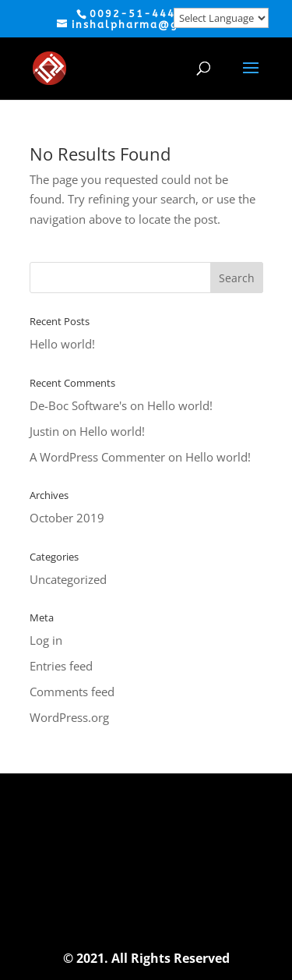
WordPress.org (69, 717)
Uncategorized (68, 579)
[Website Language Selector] (221, 18)
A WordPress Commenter (97, 457)
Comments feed (72, 692)
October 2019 (67, 518)
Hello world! (62, 344)
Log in (46, 640)
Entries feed (61, 666)
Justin (44, 431)
